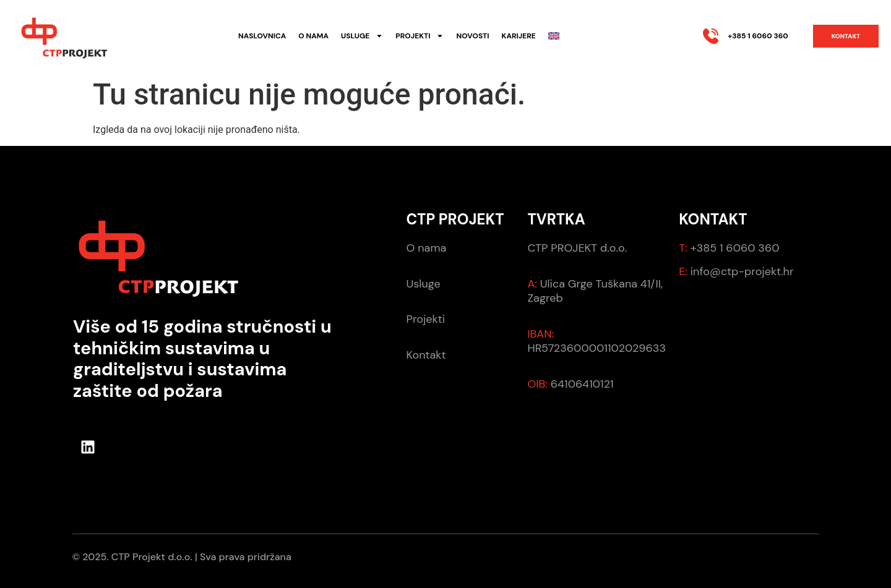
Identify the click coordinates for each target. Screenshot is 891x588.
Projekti (420, 36)
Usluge (362, 36)
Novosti (472, 36)
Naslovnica (262, 36)
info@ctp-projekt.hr (742, 271)
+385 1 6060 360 (758, 36)
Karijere (519, 36)
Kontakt (426, 355)
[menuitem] (554, 36)
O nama (313, 36)
